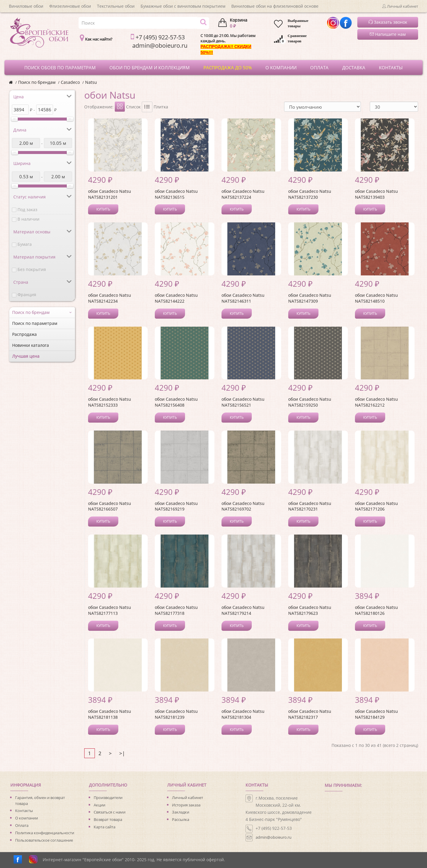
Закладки (181, 812)
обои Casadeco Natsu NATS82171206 (376, 506)
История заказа (186, 805)
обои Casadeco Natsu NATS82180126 (376, 610)
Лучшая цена (26, 356)
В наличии (28, 219)
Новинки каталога (31, 345)
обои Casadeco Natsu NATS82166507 (110, 506)
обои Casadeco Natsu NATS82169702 (243, 506)
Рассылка (181, 819)
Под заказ (27, 210)
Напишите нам (388, 34)
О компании (27, 818)
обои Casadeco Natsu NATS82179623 (310, 610)
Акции (99, 805)
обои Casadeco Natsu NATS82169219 (176, 506)
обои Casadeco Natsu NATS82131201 (110, 194)
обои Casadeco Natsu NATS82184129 (376, 714)
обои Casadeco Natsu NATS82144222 (176, 298)
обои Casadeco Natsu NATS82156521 (243, 402)
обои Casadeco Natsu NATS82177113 (110, 610)
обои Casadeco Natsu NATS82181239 (176, 714)
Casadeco (70, 82)
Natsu (91, 82)
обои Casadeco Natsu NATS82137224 (243, 194)
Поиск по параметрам (35, 323)
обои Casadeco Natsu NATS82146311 (243, 298)
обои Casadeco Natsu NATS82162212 (376, 402)
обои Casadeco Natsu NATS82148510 (376, 298)
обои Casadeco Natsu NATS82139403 (376, 194)
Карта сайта (105, 827)
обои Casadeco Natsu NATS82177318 (176, 610)
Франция (27, 295)
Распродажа (24, 334)
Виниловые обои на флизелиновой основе (275, 6)
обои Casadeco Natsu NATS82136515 (176, 194)
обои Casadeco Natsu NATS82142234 (110, 298)
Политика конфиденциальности (45, 833)
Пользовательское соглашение (44, 840)
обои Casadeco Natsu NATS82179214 (243, 610)
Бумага (25, 244)
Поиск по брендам (37, 82)
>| (122, 753)
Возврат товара (108, 819)
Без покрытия (32, 269)
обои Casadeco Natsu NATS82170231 (310, 506)
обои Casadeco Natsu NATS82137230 (310, 194)
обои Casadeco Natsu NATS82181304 (243, 714)
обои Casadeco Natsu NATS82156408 (176, 402)
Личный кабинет (188, 798)
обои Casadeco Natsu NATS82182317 (310, 714)
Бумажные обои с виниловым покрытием (183, 6)
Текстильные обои (116, 6)
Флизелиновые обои (70, 6)
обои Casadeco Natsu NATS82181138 (110, 714)
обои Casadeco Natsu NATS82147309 (310, 298)
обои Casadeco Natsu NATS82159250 (310, 402)
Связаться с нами (110, 812)
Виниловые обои (26, 6)
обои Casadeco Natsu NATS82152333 (110, 402)
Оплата (22, 825)
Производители (108, 798)
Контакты (24, 811)
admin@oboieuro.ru (274, 837)
